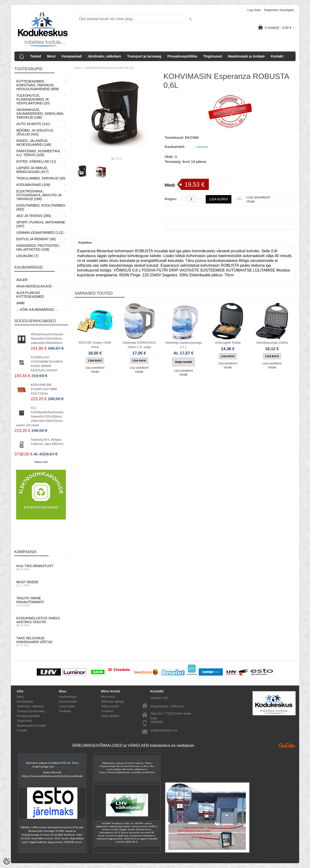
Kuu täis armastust (41, 567)
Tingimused (212, 56)
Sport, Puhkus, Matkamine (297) (41, 224)
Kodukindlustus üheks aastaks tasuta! (41, 621)
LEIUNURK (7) (27, 256)
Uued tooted (67, 706)
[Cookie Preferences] (7, 861)
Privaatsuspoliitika (182, 56)
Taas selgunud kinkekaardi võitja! (41, 641)
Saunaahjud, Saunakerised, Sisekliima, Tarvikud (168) (40, 114)
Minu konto (108, 697)
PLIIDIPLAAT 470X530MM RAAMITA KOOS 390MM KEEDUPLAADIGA (47, 364)
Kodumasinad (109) (33, 185)
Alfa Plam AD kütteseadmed (30, 295)
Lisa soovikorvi (258, 197)
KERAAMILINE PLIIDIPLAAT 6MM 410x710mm (44, 389)
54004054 (157, 722)
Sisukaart (65, 711)
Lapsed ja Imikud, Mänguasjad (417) (32, 170)
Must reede (41, 583)
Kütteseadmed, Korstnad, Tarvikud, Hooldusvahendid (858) (38, 85)
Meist (51, 56)
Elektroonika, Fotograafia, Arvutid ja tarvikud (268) (39, 195)
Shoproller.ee (287, 746)
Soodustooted (68, 702)
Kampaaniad (71, 56)
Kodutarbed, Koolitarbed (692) (41, 207)
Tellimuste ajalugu (112, 702)
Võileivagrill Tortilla (228, 343)
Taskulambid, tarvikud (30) (41, 178)
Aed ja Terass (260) (34, 216)
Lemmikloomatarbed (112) (40, 233)
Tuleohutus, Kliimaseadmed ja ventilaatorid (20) (33, 99)
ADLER (22, 280)
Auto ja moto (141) (33, 124)
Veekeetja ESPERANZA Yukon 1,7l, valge (139, 345)
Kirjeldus (85, 243)
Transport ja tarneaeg (144, 56)
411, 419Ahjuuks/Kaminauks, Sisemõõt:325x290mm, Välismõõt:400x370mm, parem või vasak (40, 416)
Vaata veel (41, 462)
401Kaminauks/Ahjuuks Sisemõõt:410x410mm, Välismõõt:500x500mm (47, 339)
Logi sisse (254, 10)
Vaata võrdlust (110, 716)
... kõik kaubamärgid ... (37, 310)
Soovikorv (107, 711)
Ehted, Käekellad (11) (36, 161)
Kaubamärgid (67, 697)
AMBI (20, 303)
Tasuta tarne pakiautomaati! (41, 602)
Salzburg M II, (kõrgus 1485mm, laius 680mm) (47, 442)
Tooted (36, 56)
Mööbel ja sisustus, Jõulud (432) (35, 132)
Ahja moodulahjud (34, 286)
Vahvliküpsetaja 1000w (272, 343)
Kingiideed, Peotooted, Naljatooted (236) (38, 247)
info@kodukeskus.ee (164, 730)
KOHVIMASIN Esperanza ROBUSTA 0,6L (110, 68)
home (78, 68)
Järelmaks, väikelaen (104, 56)
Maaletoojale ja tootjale (246, 56)
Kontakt (277, 56)
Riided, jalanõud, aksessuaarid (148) (34, 143)
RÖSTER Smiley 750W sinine (95, 345)
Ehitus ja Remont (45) (36, 239)
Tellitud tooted (110, 706)
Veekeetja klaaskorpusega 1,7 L (183, 345)
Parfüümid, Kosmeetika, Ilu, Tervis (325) (39, 153)
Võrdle (251, 202)
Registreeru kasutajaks (279, 10)
